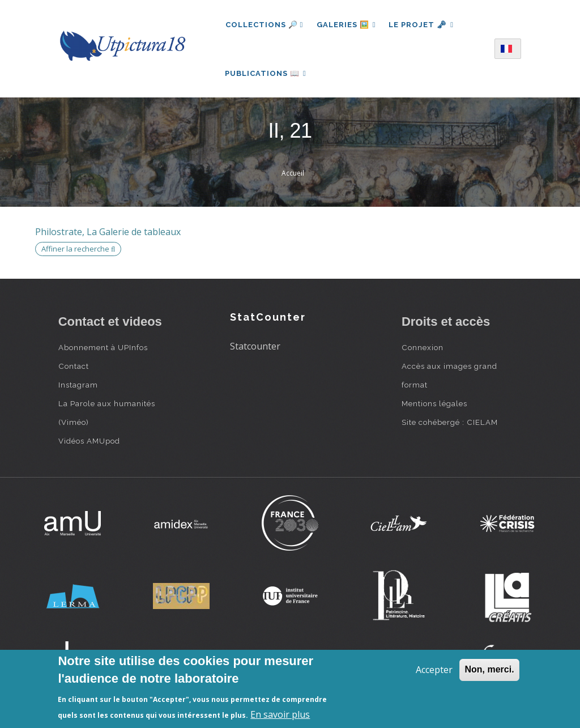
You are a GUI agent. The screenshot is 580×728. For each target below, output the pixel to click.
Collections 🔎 (265, 25)
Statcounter (255, 348)
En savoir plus (280, 714)
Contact (74, 368)
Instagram (78, 386)
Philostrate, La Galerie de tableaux (108, 233)
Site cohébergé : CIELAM (450, 424)
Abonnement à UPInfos (103, 349)
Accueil (293, 175)
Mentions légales (434, 405)
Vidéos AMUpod (89, 442)
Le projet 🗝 (422, 25)
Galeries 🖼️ (346, 25)
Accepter (434, 670)
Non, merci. (489, 669)
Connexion (423, 349)
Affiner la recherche (78, 250)
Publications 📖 (266, 74)
